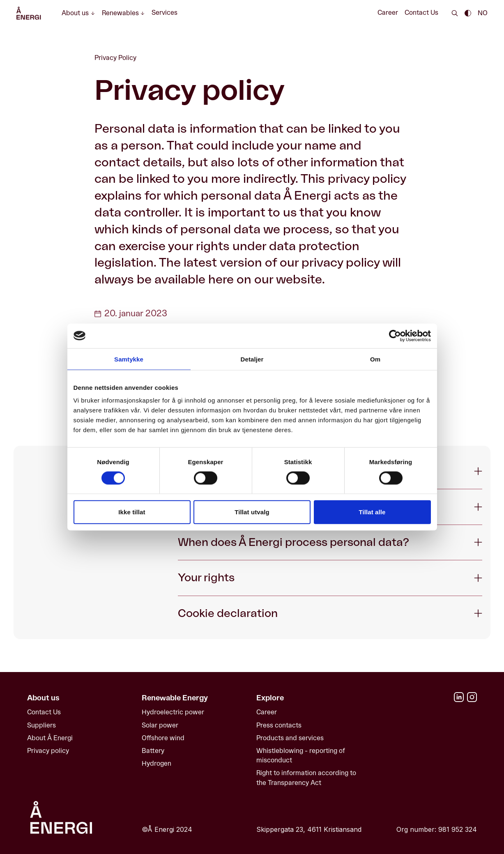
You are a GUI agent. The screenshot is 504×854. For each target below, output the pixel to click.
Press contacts (279, 725)
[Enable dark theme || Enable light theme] (468, 13)
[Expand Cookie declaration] (330, 613)
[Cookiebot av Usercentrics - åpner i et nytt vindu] (395, 336)
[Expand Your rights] (330, 578)
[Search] (455, 13)
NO (483, 13)
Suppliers (41, 725)
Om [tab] (375, 359)
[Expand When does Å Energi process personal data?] (330, 542)
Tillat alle (372, 512)
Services (165, 13)
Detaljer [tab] (252, 359)
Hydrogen (156, 764)
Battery (153, 751)
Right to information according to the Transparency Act (306, 778)
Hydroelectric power (173, 712)
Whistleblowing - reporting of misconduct (301, 756)
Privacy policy (48, 751)
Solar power (160, 725)
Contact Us (421, 13)
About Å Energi (50, 738)
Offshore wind (163, 738)
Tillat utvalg (252, 512)
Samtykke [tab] (129, 359)
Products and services (290, 738)
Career (388, 13)
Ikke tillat (132, 512)
